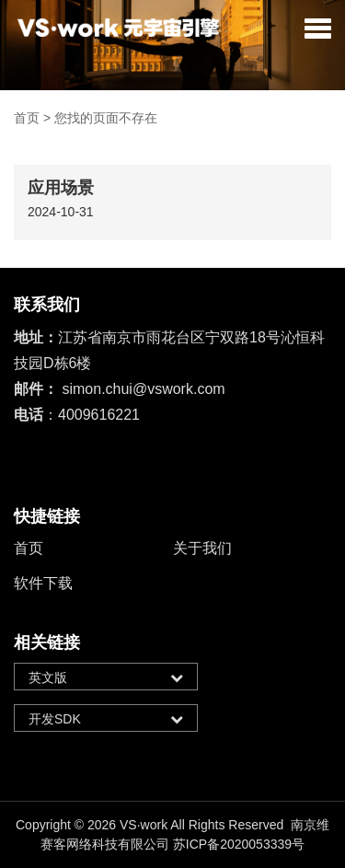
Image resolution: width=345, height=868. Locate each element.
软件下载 (43, 583)
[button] (318, 28)
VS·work (144, 825)
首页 (27, 118)
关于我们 (202, 548)
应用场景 (61, 188)
